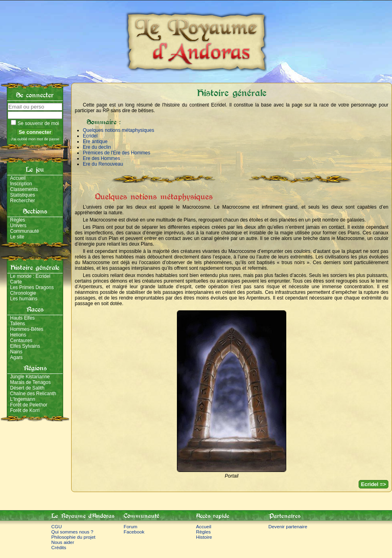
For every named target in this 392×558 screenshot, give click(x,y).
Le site (17, 237)
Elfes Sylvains (25, 346)
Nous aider (63, 542)
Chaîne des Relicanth (33, 394)
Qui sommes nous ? (73, 532)
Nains (16, 352)
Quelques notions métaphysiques (118, 130)
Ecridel (90, 136)
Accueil (18, 178)
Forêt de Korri (25, 410)
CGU (57, 526)
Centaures (21, 341)
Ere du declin (97, 147)
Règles (17, 220)
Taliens (17, 324)
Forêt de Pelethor (29, 405)
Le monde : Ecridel (30, 276)
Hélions (18, 335)
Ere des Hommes (102, 158)
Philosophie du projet (74, 537)
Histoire (204, 537)
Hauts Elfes (22, 318)
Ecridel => (374, 484)
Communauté (25, 231)
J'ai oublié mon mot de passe (35, 139)
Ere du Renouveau (103, 164)
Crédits (59, 547)
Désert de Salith (27, 388)
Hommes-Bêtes (27, 329)
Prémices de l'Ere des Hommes (117, 153)
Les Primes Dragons (32, 287)
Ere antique (95, 142)
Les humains (24, 299)
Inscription (21, 184)
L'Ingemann (23, 399)
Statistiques (23, 195)
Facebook (134, 532)
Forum (131, 526)
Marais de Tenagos (30, 382)
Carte (16, 282)
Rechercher (23, 201)
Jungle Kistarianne (30, 377)
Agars (16, 357)
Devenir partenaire (288, 526)
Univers (18, 226)
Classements (24, 189)
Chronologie (23, 293)
